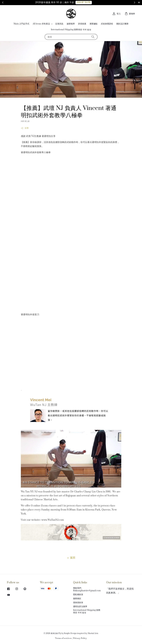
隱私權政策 (78, 595)
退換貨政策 (78, 603)
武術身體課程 (107, 24)
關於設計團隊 (123, 24)
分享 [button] (25, 128)
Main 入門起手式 (21, 24)
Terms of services (63, 638)
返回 (71, 558)
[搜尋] (93, 37)
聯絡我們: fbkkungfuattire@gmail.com (87, 589)
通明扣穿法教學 (80, 607)
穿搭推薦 (82, 24)
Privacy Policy (80, 638)
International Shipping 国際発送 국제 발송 (71, 30)
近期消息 (59, 24)
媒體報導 (71, 24)
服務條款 (77, 599)
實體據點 (94, 24)
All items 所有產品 (41, 24)
